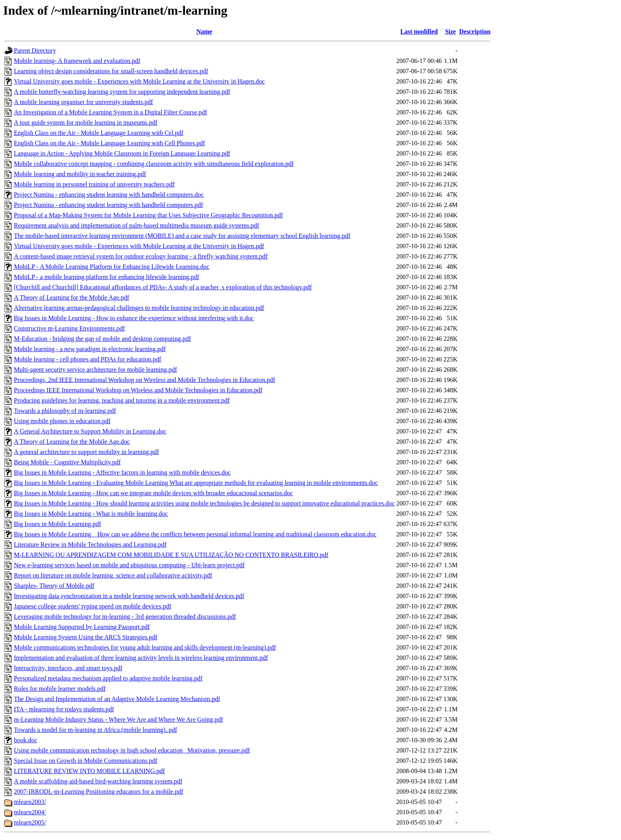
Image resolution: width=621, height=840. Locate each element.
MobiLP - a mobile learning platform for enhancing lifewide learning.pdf (107, 277)
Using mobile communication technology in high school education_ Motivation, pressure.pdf (132, 750)
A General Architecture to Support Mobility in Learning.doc (90, 431)
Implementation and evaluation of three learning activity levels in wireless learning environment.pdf (141, 658)
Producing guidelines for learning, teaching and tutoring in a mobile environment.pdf (122, 400)
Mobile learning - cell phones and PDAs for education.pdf (88, 359)
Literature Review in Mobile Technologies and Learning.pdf (90, 544)
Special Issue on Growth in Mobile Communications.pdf (86, 761)
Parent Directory (35, 50)
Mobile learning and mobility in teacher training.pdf (80, 174)
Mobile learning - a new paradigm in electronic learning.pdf (90, 349)
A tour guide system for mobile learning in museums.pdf (86, 123)
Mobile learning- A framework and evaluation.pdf (77, 61)
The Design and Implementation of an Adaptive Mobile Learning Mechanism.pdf (117, 699)
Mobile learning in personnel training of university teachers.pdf (94, 184)
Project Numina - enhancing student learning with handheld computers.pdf (109, 205)
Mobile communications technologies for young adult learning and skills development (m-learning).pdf (145, 647)
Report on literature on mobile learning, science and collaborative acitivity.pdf (113, 575)
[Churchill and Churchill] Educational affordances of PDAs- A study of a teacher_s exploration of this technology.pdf (163, 287)
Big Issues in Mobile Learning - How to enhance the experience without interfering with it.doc (134, 318)
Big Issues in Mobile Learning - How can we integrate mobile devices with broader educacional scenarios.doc (153, 493)
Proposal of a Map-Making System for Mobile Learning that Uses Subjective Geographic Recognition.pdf (148, 215)
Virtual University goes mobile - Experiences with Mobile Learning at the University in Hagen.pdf (139, 246)
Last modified (419, 31)
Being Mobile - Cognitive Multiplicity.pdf (67, 462)
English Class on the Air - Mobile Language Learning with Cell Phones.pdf (110, 143)
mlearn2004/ (30, 812)
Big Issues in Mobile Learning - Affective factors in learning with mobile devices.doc (122, 472)
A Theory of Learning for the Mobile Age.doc (72, 442)
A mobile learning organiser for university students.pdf (83, 102)
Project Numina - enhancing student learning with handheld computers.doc (109, 195)
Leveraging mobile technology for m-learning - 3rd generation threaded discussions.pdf (125, 617)
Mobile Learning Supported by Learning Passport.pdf (82, 627)
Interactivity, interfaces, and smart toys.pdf (68, 668)
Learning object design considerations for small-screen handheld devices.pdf (111, 71)
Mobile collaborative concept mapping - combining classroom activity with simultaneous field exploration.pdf (154, 164)
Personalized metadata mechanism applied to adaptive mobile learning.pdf (108, 678)
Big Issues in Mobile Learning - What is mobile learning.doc (91, 514)
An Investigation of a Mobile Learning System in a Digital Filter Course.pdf (110, 112)
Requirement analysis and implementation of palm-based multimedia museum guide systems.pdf (136, 225)
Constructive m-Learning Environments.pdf (69, 328)
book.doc (26, 740)
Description (475, 31)
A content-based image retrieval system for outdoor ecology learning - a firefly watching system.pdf (141, 256)
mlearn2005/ (30, 822)
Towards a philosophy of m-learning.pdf (65, 411)
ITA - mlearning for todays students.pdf (64, 709)
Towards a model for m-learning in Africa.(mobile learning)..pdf (95, 730)
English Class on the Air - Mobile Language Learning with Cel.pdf (99, 133)
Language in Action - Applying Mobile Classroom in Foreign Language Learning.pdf (122, 153)
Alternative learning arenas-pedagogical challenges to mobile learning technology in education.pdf (139, 308)
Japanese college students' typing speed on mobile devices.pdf (92, 606)
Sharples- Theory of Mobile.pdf (54, 586)
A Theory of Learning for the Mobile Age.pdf (71, 297)
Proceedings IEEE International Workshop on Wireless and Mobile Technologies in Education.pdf (138, 390)
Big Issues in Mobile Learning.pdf (57, 524)
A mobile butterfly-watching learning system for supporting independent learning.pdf (122, 92)
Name (204, 31)
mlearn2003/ (30, 802)
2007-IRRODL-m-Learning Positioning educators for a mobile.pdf (98, 792)
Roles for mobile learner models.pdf (60, 689)
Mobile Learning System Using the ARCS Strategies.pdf (86, 637)
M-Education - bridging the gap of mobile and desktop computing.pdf (102, 339)
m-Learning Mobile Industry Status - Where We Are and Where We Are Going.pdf (118, 719)
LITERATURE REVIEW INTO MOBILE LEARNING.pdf (89, 771)
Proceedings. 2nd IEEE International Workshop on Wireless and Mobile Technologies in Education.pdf (144, 380)
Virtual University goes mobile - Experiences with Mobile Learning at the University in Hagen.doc (139, 81)
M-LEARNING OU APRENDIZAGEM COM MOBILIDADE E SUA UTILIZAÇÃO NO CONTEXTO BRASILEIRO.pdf (171, 555)
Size (451, 31)
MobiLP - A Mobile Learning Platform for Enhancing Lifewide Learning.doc (112, 267)
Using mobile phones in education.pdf (62, 421)
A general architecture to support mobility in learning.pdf (86, 452)
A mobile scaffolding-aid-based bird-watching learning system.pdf (98, 781)
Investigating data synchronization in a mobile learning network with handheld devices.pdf (129, 596)
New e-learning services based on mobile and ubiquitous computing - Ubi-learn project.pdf (129, 565)
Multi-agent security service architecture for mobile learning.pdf (95, 370)
